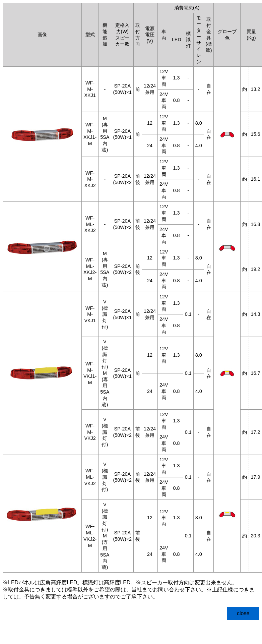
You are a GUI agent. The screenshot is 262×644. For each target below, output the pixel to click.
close (243, 613)
